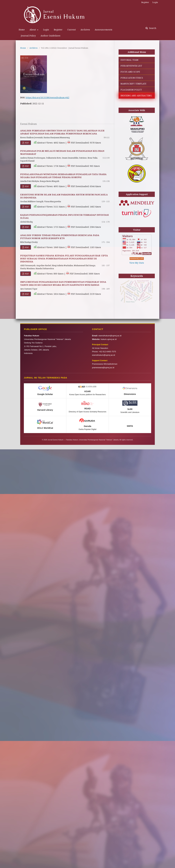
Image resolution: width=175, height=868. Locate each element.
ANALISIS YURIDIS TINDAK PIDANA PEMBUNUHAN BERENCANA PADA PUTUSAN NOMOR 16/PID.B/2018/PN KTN (60, 237)
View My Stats (137, 263)
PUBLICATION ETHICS (132, 78)
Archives (85, 30)
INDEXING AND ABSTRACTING (136, 96)
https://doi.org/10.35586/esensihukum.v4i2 (47, 97)
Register (58, 30)
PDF (27, 143)
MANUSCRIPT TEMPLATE (133, 84)
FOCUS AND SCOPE (130, 72)
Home (22, 30)
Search (152, 28)
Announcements (103, 30)
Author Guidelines (50, 36)
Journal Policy (28, 36)
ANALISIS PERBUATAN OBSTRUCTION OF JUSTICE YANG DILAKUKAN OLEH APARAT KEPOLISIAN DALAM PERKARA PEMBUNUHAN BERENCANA (62, 132)
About (33, 30)
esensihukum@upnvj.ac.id (110, 336)
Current (72, 30)
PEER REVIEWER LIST (131, 66)
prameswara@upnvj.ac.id (103, 368)
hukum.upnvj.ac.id (109, 339)
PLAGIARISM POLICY (131, 90)
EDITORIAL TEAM (129, 60)
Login (46, 30)
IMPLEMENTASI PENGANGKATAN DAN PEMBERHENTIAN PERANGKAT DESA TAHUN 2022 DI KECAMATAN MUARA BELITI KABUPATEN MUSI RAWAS (63, 283)
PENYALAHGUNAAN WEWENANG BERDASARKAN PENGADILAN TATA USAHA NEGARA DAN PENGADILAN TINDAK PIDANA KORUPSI (63, 176)
